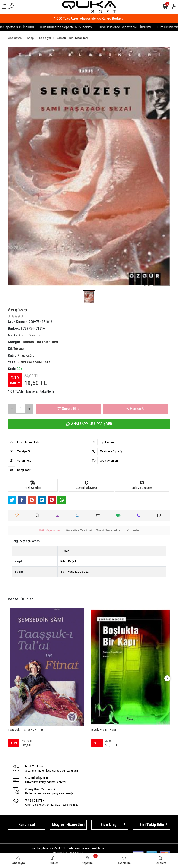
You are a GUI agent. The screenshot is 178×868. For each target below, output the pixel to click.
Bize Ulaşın (110, 825)
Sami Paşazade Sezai (75, 572)
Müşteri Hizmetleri (68, 825)
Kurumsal (27, 825)
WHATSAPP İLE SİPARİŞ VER (89, 424)
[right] (167, 678)
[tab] (50, 531)
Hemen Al (135, 409)
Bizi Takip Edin (152, 825)
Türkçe (65, 551)
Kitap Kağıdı (68, 561)
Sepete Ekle (68, 409)
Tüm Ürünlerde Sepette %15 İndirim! (74, 27)
